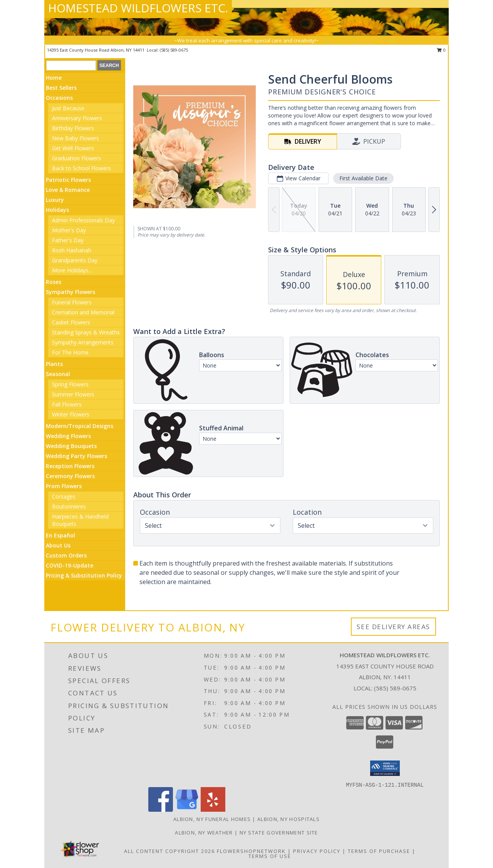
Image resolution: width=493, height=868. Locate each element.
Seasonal (58, 374)
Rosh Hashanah (72, 250)
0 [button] (441, 50)
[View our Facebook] (161, 810)
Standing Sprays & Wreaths (86, 332)
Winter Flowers (71, 414)
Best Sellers (61, 88)
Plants (54, 364)
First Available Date (363, 178)
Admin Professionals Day (83, 220)
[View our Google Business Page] (187, 810)
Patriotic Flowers (68, 180)
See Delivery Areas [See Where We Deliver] (393, 627)
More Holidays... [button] (72, 270)
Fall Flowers (67, 404)
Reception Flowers (70, 466)
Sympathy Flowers (70, 292)
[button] (385, 768)
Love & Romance (68, 190)
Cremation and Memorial (83, 312)
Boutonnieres (69, 506)
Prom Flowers (64, 486)
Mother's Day (69, 230)
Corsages (64, 496)
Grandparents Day (75, 260)
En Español (60, 535)
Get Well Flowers (73, 148)
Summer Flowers (73, 394)
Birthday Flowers (73, 128)
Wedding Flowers (68, 436)
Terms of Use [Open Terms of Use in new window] (270, 856)
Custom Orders (66, 555)
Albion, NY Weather (204, 833)
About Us (58, 545)
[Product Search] (71, 65)
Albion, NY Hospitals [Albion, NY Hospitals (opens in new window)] (288, 819)
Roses (54, 282)
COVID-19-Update (70, 565)
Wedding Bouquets (71, 446)
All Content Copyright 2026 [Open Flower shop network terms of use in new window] (169, 851)
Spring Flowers (70, 384)
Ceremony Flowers (70, 476)
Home (54, 78)
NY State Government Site (279, 833)
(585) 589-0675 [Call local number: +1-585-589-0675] (174, 50)
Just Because (68, 108)
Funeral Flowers (72, 302)
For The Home (70, 352)
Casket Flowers (71, 322)
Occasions (59, 98)
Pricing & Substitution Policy (84, 575)
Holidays (57, 210)
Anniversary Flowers (77, 118)
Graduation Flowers (76, 158)
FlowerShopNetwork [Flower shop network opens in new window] (251, 851)
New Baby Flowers (75, 138)
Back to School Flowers (81, 168)
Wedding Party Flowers (76, 456)
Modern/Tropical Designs (80, 426)
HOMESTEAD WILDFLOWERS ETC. (138, 8)
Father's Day (68, 240)
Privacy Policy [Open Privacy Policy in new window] (317, 851)
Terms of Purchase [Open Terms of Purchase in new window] (379, 851)
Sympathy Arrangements (83, 342)
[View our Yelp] (213, 810)
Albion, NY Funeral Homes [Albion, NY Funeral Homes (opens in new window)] (212, 819)
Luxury (55, 200)
